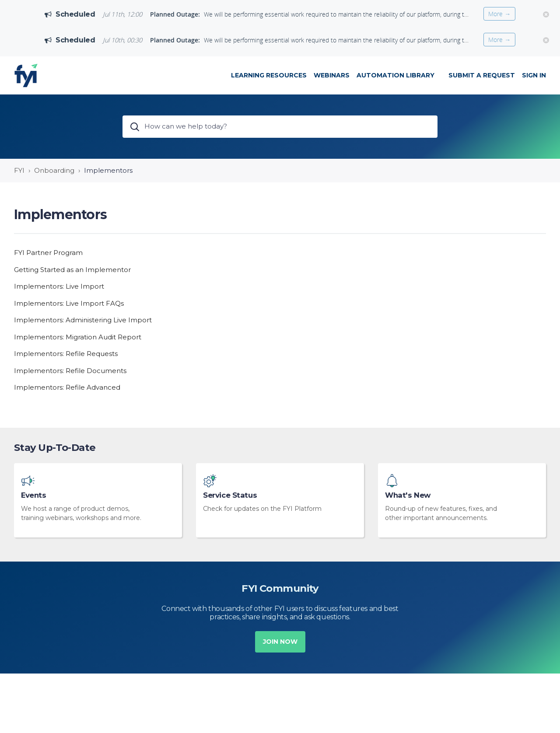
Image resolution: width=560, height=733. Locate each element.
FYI (19, 170)
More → (499, 14)
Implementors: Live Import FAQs (69, 303)
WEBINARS (332, 75)
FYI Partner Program (48, 253)
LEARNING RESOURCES (269, 75)
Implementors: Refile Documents (70, 371)
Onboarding (54, 170)
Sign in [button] (534, 75)
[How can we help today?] (280, 127)
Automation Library (395, 75)
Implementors (108, 170)
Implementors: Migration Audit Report (78, 337)
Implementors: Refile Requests (66, 354)
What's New (408, 495)
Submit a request (482, 75)
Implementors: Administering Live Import (83, 320)
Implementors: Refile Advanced (67, 387)
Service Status (230, 495)
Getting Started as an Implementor (72, 270)
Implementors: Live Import (59, 286)
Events (34, 495)
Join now (280, 642)
